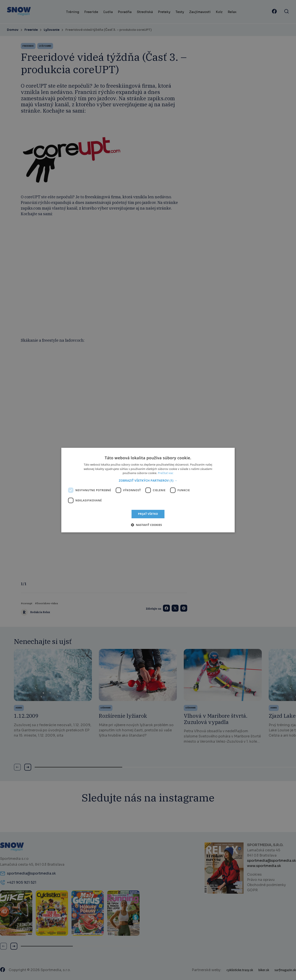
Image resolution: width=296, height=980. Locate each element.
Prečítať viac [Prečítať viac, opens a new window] (166, 473)
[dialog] (148, 490)
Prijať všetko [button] (148, 514)
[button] (148, 481)
